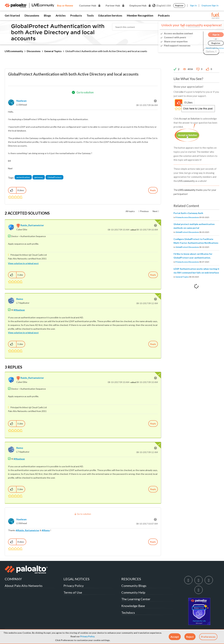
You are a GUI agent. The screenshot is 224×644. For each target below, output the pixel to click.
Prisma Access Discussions (187, 217)
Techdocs (128, 613)
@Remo (46, 530)
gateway (39, 177)
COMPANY (13, 579)
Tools (90, 16)
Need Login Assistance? (205, 48)
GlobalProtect (54, 177)
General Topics (53, 51)
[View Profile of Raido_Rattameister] (32, 225)
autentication (23, 177)
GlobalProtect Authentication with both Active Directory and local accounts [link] (106, 51)
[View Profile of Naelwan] (21, 101)
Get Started (12, 16)
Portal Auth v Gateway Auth (188, 213)
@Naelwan (19, 310)
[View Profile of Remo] (20, 299)
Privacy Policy (87, 636)
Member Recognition (140, 16)
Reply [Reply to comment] (153, 275)
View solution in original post (23, 263)
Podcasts (164, 16)
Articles (61, 16)
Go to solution (85, 92)
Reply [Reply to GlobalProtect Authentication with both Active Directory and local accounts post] (153, 190)
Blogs (47, 16)
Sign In (193, 5)
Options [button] (155, 101)
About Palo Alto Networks (24, 586)
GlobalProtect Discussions (187, 232)
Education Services (110, 16)
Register (179, 5)
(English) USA (162, 6)
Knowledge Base (133, 606)
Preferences (208, 637)
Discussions (32, 16)
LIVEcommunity (14, 51)
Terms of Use (73, 592)
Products (76, 16)
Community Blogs (134, 586)
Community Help (133, 592)
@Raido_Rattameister (28, 530)
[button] (175, 637)
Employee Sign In (210, 5)
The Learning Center (136, 599)
